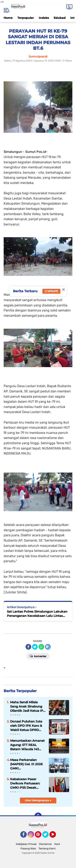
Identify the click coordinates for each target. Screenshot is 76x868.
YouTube (56, 836)
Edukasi (60, 18)
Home (8, 18)
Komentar (38, 656)
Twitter (47, 836)
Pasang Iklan (28, 848)
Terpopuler (26, 18)
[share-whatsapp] (41, 647)
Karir (57, 844)
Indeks (44, 18)
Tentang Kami (47, 848)
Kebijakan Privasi (26, 844)
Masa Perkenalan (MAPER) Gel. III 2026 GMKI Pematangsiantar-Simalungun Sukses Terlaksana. (26, 764)
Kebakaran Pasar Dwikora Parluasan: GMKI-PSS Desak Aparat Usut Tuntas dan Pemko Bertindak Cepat (27, 783)
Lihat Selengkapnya (38, 800)
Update (51, 291)
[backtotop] (38, 816)
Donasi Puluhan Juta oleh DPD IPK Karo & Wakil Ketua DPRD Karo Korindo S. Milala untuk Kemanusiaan (27, 726)
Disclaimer (45, 844)
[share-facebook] (28, 647)
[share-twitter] (35, 647)
